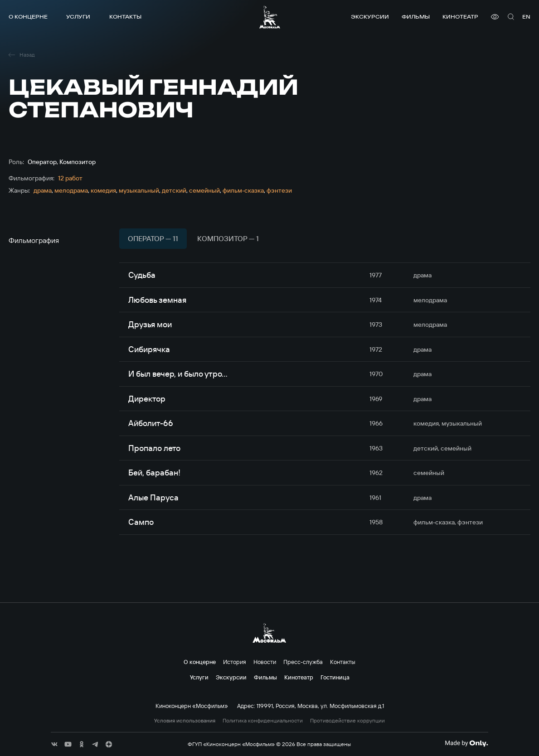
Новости (265, 662)
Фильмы (416, 17)
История (235, 662)
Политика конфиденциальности (263, 721)
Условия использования (185, 721)
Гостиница (335, 677)
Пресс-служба (303, 662)
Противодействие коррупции (347, 721)
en (526, 17)
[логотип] (270, 17)
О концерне (28, 17)
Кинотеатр (460, 17)
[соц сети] (54, 744)
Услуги (78, 17)
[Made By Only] (466, 743)
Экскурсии (370, 17)
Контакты (125, 17)
